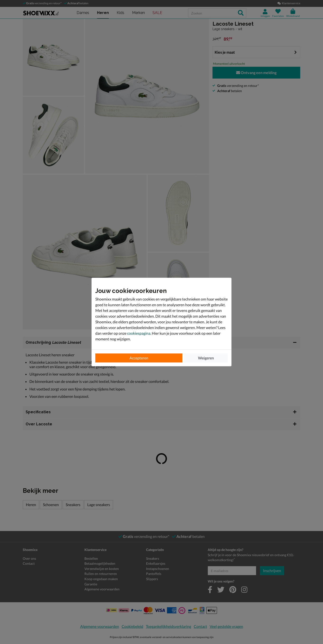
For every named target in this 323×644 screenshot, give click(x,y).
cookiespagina (139, 333)
